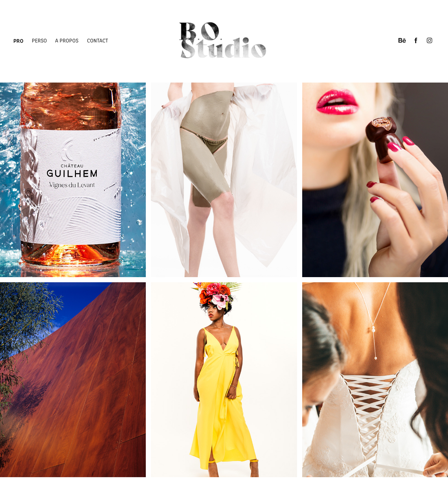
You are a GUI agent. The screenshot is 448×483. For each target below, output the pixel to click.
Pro (18, 40)
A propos (67, 40)
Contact (98, 40)
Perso (39, 40)
